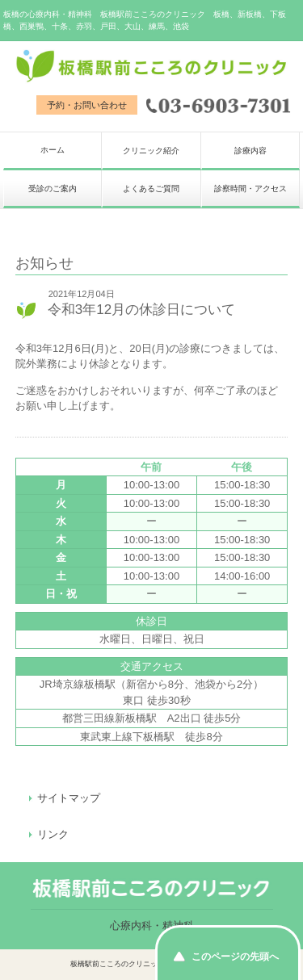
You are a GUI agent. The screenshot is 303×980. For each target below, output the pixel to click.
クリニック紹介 (151, 151)
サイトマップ (69, 798)
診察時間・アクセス (250, 188)
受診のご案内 (53, 188)
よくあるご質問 (151, 188)
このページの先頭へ (235, 957)
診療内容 (250, 151)
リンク (53, 834)
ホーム (53, 150)
